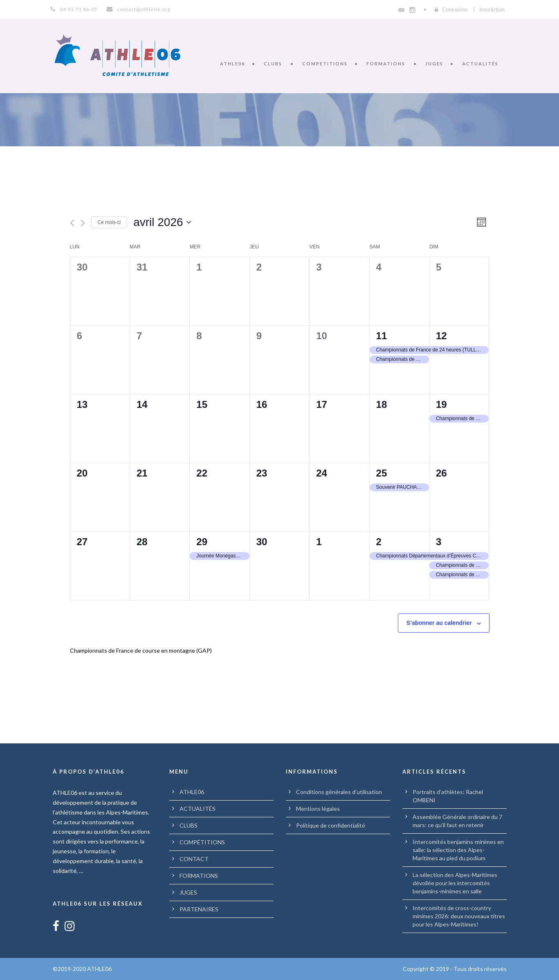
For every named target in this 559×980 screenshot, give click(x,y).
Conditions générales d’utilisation (339, 792)
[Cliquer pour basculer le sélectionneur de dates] (162, 222)
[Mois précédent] (72, 223)
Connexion (455, 9)
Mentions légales (318, 809)
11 (382, 336)
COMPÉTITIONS (202, 842)
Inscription (492, 9)
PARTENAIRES (199, 909)
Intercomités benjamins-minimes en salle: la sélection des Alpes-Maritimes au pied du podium (458, 850)
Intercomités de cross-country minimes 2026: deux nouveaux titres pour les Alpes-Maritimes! (459, 916)
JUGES (434, 64)
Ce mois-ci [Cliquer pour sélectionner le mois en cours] (109, 222)
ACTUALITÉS (480, 64)
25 (382, 473)
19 (441, 404)
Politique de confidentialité (331, 825)
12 (441, 336)
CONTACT (194, 859)
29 (202, 542)
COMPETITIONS (325, 64)
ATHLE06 (232, 64)
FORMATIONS (386, 64)
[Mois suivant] (83, 223)
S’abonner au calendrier (439, 623)
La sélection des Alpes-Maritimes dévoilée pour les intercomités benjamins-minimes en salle (455, 883)
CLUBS (273, 64)
